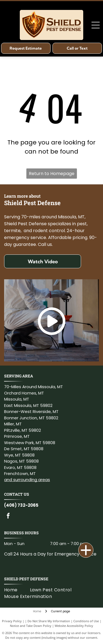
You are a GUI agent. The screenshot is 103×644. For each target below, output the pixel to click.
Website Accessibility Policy (74, 626)
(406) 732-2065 (21, 505)
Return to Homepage (52, 174)
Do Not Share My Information (49, 621)
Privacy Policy (12, 621)
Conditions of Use (86, 621)
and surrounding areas (27, 480)
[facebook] (8, 516)
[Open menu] (96, 25)
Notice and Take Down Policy (31, 626)
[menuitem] (17, 590)
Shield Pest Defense (26, 579)
